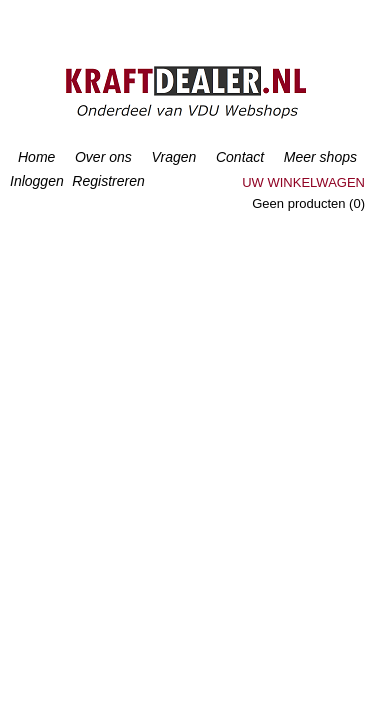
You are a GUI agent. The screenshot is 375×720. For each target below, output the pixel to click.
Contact (240, 157)
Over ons (103, 157)
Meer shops (320, 157)
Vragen (173, 157)
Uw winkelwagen (303, 182)
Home (36, 157)
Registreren (108, 181)
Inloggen (37, 181)
